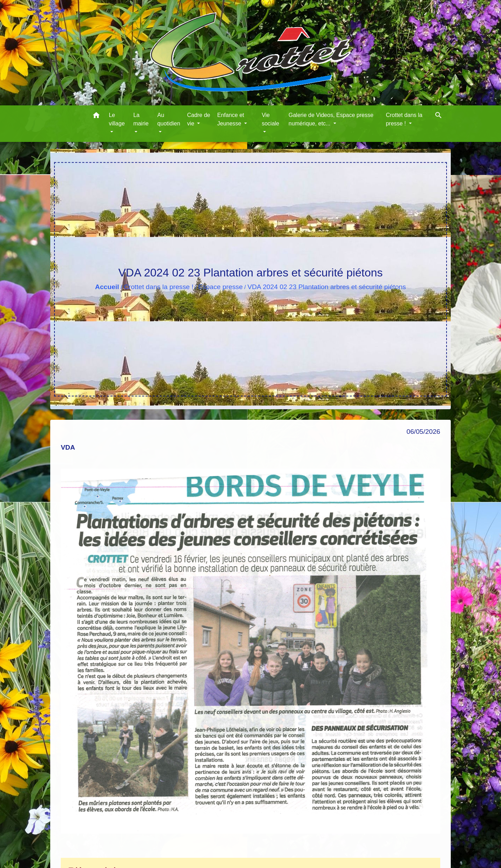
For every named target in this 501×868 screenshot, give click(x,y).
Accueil (107, 287)
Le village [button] (117, 119)
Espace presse (220, 287)
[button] (96, 116)
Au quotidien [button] (169, 119)
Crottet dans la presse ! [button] (404, 119)
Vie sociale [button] (271, 119)
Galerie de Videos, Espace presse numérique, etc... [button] (331, 119)
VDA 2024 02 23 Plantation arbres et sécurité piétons (327, 287)
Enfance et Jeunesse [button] (231, 119)
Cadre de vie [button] (199, 119)
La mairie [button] (141, 119)
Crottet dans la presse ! (158, 287)
